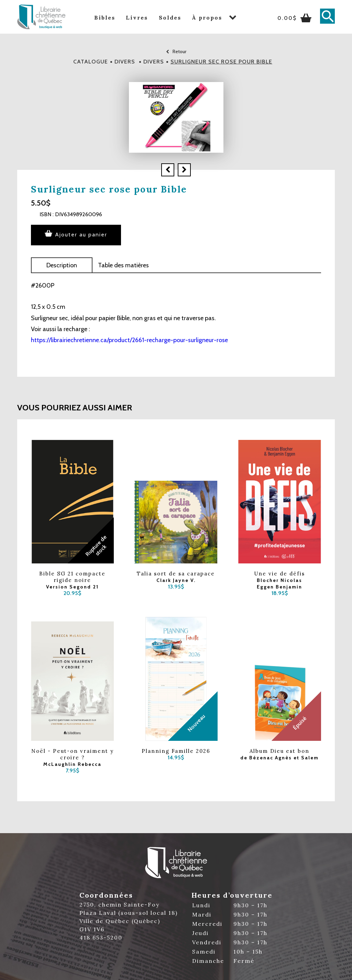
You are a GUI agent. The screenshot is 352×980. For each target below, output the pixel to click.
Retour (176, 51)
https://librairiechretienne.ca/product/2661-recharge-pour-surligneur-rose (129, 340)
